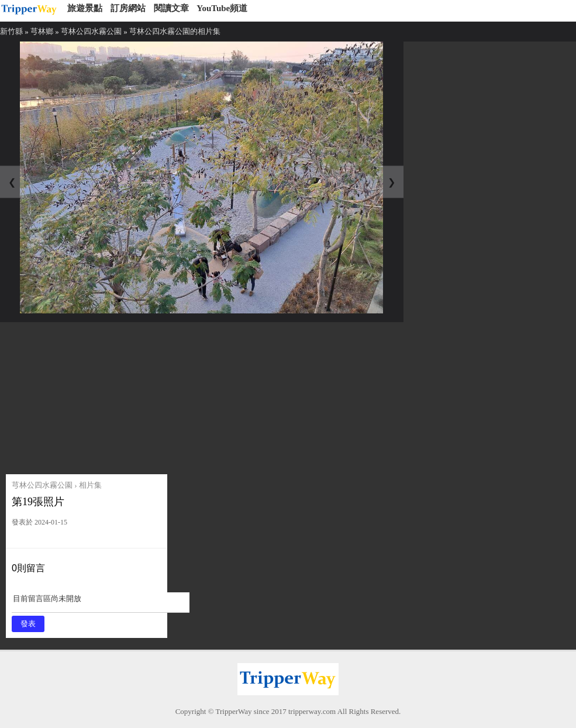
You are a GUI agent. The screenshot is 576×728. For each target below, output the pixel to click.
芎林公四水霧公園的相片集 (175, 31)
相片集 (90, 485)
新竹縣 (11, 31)
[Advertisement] (95, 395)
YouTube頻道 (222, 8)
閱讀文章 (171, 8)
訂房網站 (128, 8)
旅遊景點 (85, 8)
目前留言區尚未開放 (101, 603)
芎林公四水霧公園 (91, 31)
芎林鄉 (42, 31)
